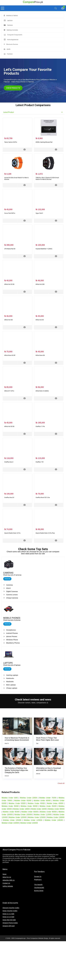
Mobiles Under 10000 (28, 798)
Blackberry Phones (13, 643)
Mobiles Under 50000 (17, 803)
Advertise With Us (9, 880)
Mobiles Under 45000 (36, 803)
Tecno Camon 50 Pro (11, 142)
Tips (37, 743)
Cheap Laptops (12, 688)
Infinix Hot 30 (40, 320)
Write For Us (7, 877)
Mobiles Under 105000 (23, 815)
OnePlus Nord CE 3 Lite (43, 497)
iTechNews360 (39, 888)
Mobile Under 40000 (55, 803)
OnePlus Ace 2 (9, 462)
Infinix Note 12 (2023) (42, 391)
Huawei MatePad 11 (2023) (44, 249)
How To (7, 743)
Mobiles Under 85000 (11, 812)
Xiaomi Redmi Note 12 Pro (12, 533)
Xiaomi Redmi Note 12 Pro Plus (45, 533)
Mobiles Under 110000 (43, 815)
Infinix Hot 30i (8, 320)
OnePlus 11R (40, 462)
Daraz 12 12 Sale (8, 917)
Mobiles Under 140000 (33, 820)
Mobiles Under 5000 (10, 798)
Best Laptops (11, 685)
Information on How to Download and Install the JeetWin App (48, 769)
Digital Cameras (12, 591)
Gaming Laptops (12, 675)
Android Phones (12, 633)
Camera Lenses (12, 595)
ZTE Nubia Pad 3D (10, 249)
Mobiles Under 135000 (12, 820)
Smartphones (11, 630)
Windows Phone (12, 640)
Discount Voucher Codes (11, 908)
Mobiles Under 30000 (29, 806)
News (4, 874)
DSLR (8, 588)
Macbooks (10, 682)
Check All (61, 783)
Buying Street (39, 891)
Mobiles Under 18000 (21, 809)
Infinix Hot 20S (40, 284)
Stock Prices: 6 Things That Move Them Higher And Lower (47, 739)
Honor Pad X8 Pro (10, 213)
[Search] (56, 8)
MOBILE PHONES (12, 618)
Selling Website (8, 886)
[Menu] (3, 8)
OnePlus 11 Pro (40, 426)
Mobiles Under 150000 (10, 823)
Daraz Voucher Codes (10, 911)
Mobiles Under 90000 (30, 812)
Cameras (10, 585)
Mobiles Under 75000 (48, 798)
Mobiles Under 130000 (56, 817)
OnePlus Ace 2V (9, 497)
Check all (7, 579)
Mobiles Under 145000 (54, 820)
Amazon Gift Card (9, 926)
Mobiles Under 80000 (56, 809)
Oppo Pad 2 (39, 213)
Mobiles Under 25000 (48, 806)
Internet (7, 776)
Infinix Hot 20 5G (9, 284)
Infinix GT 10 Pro (9, 391)
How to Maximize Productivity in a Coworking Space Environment (17, 739)
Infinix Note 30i (40, 355)
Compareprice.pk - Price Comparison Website (29, 938)
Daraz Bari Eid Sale (9, 920)
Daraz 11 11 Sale (8, 914)
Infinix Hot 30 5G (9, 426)
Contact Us (6, 883)
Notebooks (10, 678)
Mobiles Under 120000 (18, 817)
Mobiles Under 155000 (29, 823)
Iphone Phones (12, 636)
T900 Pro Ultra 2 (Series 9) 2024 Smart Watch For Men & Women (47, 178)
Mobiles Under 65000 (23, 801)
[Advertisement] (33, 837)
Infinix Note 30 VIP (10, 355)
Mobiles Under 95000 (48, 812)
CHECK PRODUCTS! (15, 88)
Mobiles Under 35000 (10, 806)
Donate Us (38, 877)
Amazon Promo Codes (10, 923)
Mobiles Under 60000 (42, 801)
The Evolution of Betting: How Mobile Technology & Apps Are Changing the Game (16, 770)
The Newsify (38, 885)
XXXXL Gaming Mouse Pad (44, 142)
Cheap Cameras (12, 598)
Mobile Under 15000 (39, 809)
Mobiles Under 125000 (37, 817)
